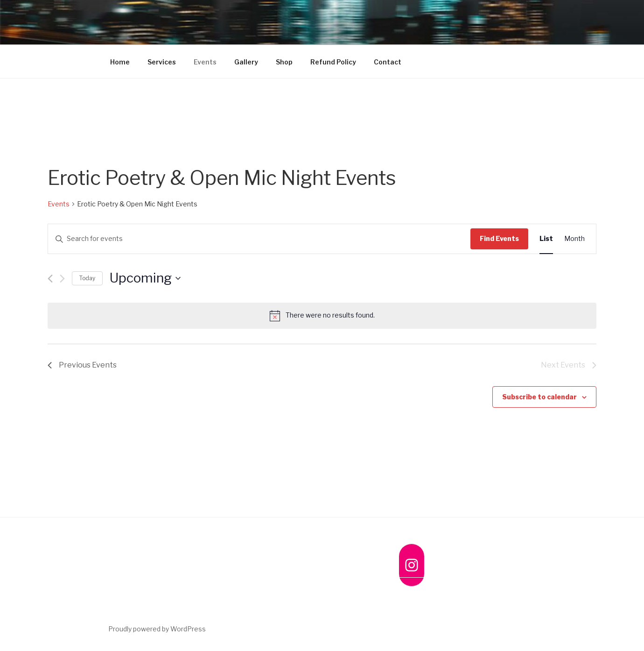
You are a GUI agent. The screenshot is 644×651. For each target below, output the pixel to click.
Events (205, 62)
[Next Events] (62, 279)
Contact (388, 62)
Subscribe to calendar (539, 397)
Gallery (246, 62)
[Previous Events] (50, 279)
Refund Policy (333, 62)
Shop (284, 62)
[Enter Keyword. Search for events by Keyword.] (259, 239)
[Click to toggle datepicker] (145, 278)
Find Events (499, 238)
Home (120, 62)
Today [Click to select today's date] (87, 278)
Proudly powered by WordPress (157, 629)
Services (162, 62)
